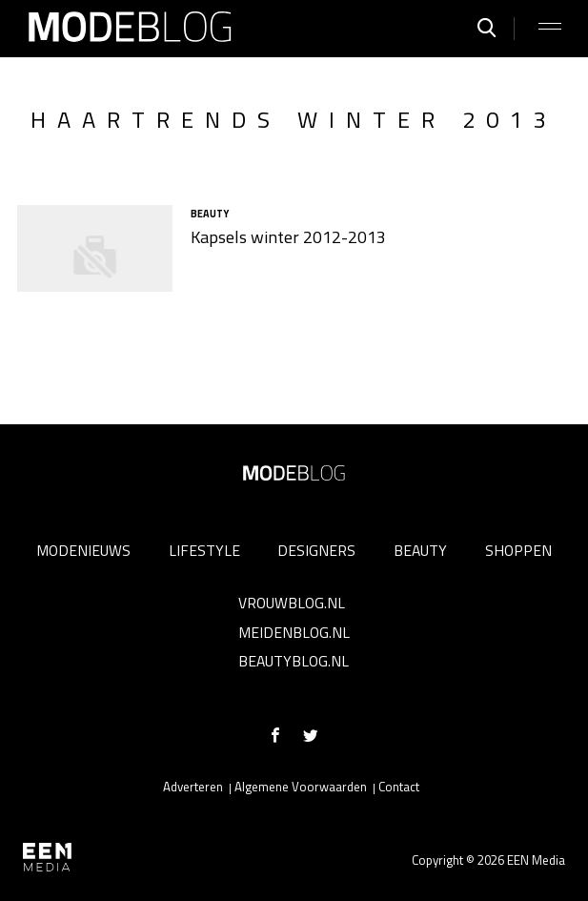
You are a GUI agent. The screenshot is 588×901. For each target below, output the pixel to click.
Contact (399, 787)
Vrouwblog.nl (292, 603)
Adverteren (193, 787)
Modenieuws (83, 550)
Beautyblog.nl (294, 661)
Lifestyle (204, 550)
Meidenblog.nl (294, 632)
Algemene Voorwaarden (301, 787)
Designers (316, 550)
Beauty (420, 550)
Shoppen (518, 550)
